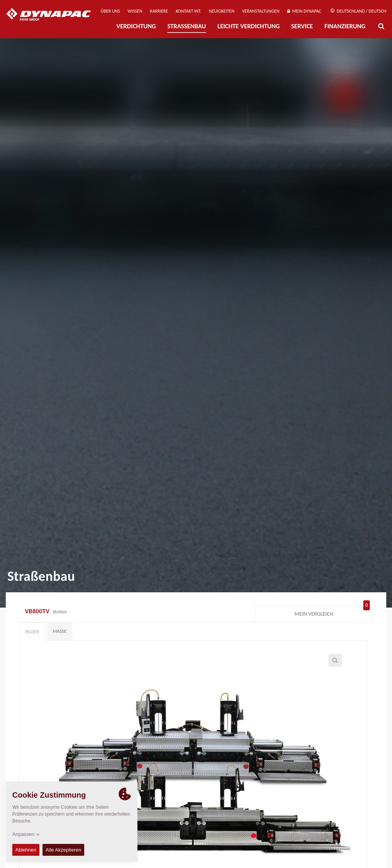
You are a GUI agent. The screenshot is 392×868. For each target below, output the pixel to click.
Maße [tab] (60, 631)
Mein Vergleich (332, 612)
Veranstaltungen (261, 11)
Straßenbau (187, 26)
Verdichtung (136, 26)
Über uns (110, 11)
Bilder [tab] (32, 631)
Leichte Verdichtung (249, 26)
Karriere (159, 11)
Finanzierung (345, 26)
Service (302, 26)
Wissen (135, 11)
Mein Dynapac (304, 11)
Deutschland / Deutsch (358, 11)
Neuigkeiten (222, 11)
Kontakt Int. (188, 11)
